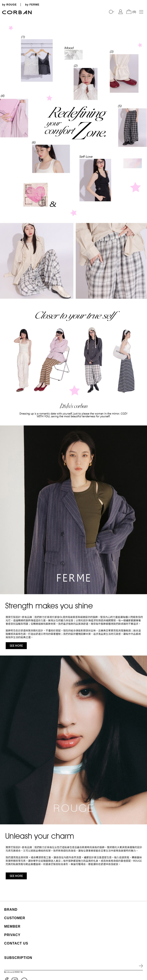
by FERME (32, 5)
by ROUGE (9, 5)
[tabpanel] (73, 17)
